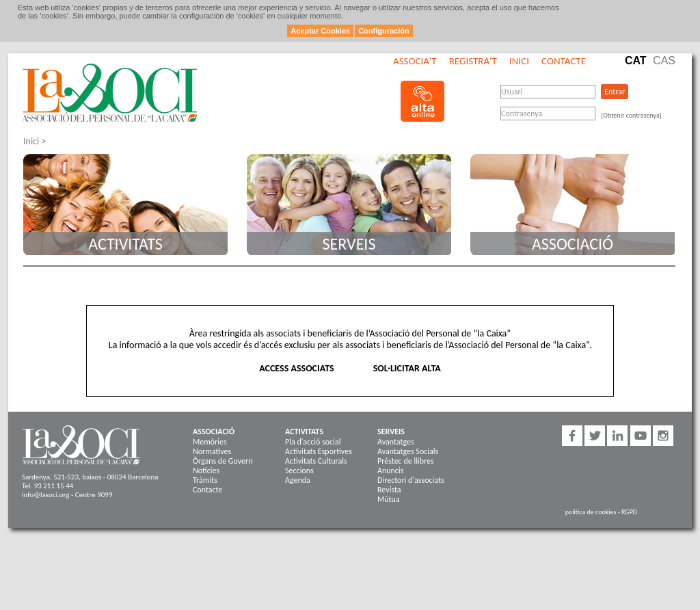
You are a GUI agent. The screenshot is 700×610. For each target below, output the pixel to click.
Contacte (564, 61)
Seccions (299, 470)
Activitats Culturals (316, 461)
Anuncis (390, 470)
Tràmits (205, 480)
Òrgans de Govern (223, 461)
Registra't (473, 61)
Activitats (125, 244)
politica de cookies (591, 512)
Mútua (389, 499)
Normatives (212, 451)
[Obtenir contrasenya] (631, 115)
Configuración (384, 31)
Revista (389, 490)
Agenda (298, 480)
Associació (573, 244)
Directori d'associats (411, 480)
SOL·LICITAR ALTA (407, 368)
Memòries (210, 442)
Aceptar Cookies (320, 31)
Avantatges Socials (408, 451)
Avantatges (396, 442)
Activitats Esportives (319, 451)
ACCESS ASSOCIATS (296, 368)
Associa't (415, 61)
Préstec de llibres (406, 461)
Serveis (349, 244)
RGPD (629, 512)
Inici (519, 61)
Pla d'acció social (313, 442)
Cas (664, 61)
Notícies (206, 470)
